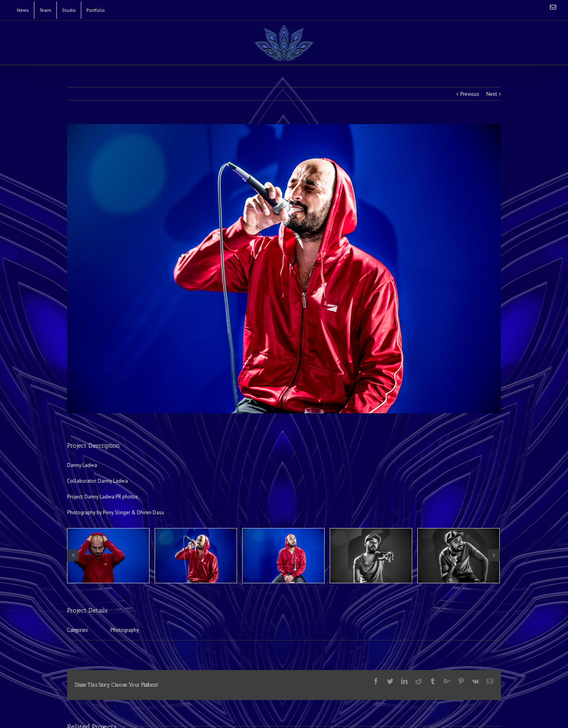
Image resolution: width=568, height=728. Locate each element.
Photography (125, 630)
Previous (470, 94)
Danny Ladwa (113, 481)
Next (492, 94)
